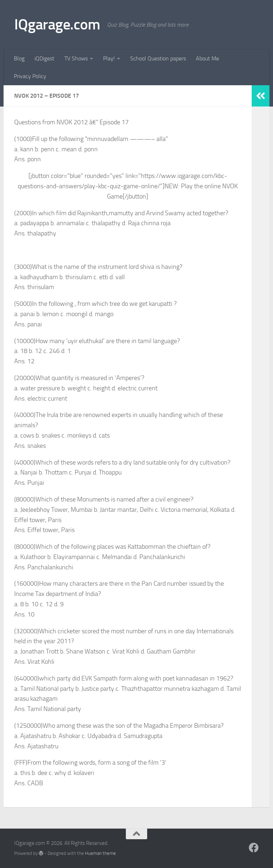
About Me (207, 58)
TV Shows (76, 58)
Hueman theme (100, 853)
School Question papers (158, 58)
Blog (19, 58)
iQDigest (44, 58)
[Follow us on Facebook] (254, 848)
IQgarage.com (57, 25)
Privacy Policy (30, 76)
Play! (109, 58)
